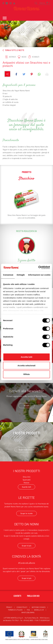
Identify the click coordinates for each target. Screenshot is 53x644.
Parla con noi (33, 596)
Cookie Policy (22, 607)
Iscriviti (27, 406)
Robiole (26, 483)
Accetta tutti (27, 357)
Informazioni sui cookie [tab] (39, 275)
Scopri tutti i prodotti (26, 450)
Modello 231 (39, 610)
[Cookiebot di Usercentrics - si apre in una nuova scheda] (38, 267)
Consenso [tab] (8, 275)
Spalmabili (27, 480)
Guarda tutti (26, 487)
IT (48, 3)
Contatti (17, 596)
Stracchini (27, 477)
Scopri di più (26, 546)
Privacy (9, 607)
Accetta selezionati (26, 366)
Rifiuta (27, 374)
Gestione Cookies (39, 607)
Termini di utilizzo (15, 610)
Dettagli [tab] (20, 275)
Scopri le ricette (26, 513)
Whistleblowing (28, 613)
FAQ (28, 610)
